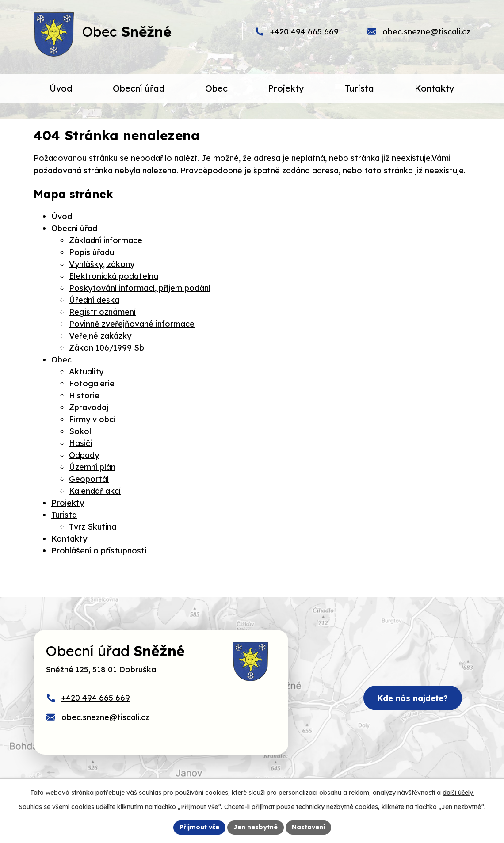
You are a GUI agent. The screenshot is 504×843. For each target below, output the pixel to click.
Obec (61, 360)
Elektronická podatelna (114, 276)
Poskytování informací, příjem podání (140, 288)
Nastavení (308, 827)
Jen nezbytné (256, 827)
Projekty (68, 503)
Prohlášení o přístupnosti (99, 551)
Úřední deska (94, 300)
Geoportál (89, 479)
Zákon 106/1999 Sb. (107, 348)
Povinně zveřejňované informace (132, 324)
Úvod (62, 216)
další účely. (458, 793)
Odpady (84, 455)
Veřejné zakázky (100, 336)
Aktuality (86, 372)
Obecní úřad (74, 228)
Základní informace (106, 240)
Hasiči (80, 443)
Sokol (80, 431)
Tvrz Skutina (93, 527)
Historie (84, 395)
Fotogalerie (92, 383)
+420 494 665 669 (304, 32)
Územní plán (92, 467)
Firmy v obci (92, 419)
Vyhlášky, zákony (102, 264)
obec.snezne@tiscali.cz (426, 32)
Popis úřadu (92, 252)
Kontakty (69, 539)
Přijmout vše (199, 827)
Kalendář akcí (95, 491)
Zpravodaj (89, 407)
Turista (64, 515)
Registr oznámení (102, 312)
